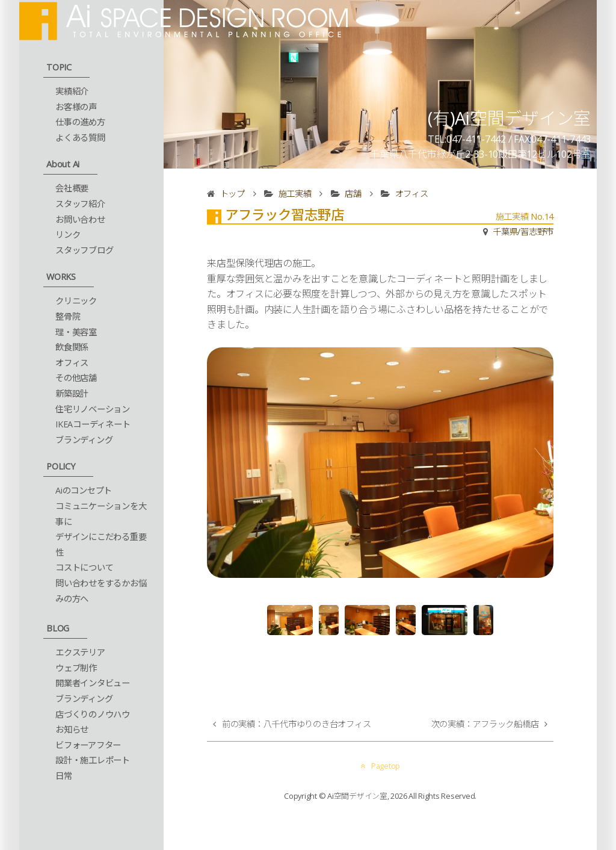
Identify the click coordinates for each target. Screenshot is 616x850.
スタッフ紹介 (80, 204)
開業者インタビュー (93, 683)
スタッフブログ (84, 250)
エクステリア (80, 652)
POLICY (61, 466)
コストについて (84, 567)
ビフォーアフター (88, 745)
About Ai (63, 164)
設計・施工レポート (93, 760)
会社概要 (72, 188)
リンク (68, 234)
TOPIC (59, 67)
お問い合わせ (80, 219)
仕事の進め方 (80, 122)
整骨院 (68, 316)
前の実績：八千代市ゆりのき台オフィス (297, 724)
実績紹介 (72, 91)
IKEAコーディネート (93, 424)
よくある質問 (80, 138)
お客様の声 (76, 107)
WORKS (61, 277)
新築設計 (72, 393)
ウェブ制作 (76, 668)
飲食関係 (72, 347)
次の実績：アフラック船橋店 (485, 724)
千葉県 (505, 231)
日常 (64, 776)
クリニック (76, 301)
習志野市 (537, 231)
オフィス (72, 363)
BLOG (58, 628)
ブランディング (84, 440)
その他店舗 (76, 378)
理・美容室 (76, 332)
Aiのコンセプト (84, 490)
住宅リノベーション (93, 409)
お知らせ (72, 729)
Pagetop (380, 766)
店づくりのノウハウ (93, 714)
